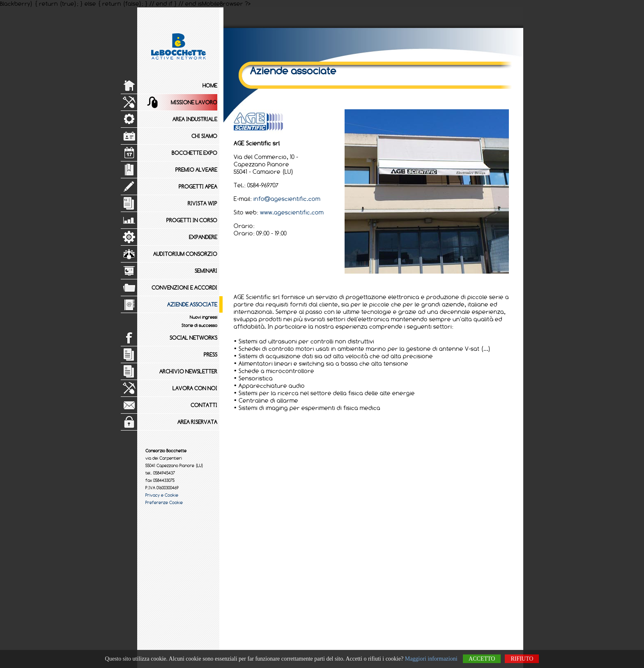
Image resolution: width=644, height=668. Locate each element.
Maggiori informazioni (431, 659)
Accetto (482, 659)
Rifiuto (522, 659)
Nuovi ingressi (204, 317)
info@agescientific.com (287, 199)
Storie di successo (199, 325)
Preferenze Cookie (164, 502)
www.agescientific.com (292, 212)
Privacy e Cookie (162, 495)
